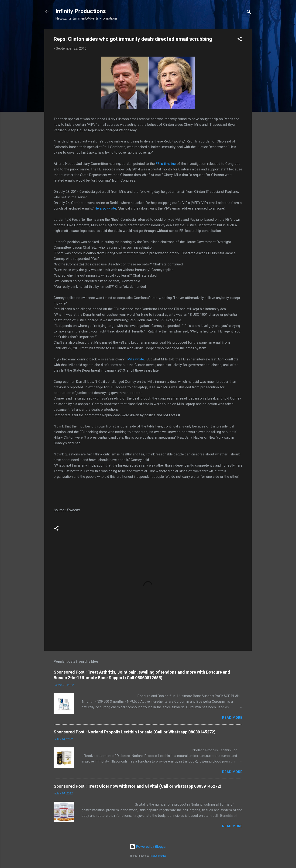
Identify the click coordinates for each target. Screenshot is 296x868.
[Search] (249, 13)
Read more (232, 718)
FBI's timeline (166, 164)
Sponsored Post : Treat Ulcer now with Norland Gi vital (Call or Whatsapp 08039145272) (138, 786)
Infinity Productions (81, 11)
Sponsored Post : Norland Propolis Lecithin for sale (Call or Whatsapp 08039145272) (135, 732)
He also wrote (105, 208)
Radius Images (158, 856)
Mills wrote (136, 359)
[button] (240, 40)
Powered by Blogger (148, 847)
